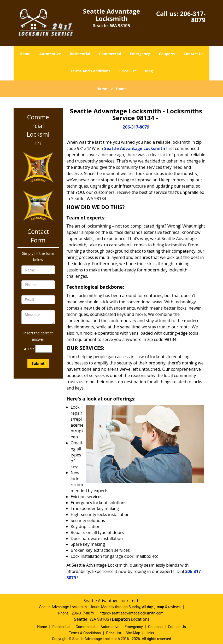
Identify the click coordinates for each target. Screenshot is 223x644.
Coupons (167, 54)
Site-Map (133, 633)
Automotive (50, 54)
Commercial (110, 54)
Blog (149, 71)
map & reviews (169, 607)
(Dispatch (121, 619)
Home (25, 54)
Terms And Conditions (90, 71)
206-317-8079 (193, 17)
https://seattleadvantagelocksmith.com (131, 613)
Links (150, 633)
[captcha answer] (44, 349)
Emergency (140, 54)
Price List (128, 71)
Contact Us (193, 54)
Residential (80, 54)
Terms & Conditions (85, 633)
